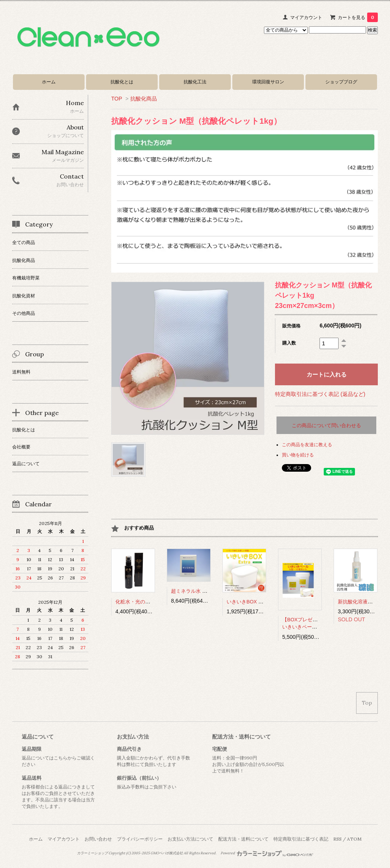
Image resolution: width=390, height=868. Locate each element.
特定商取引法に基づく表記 (301, 839)
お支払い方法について (190, 839)
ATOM (354, 839)
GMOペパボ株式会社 (167, 853)
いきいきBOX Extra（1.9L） (258, 602)
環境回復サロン (268, 82)
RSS (337, 839)
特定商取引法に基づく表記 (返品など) (320, 394)
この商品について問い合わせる (326, 425)
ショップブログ (341, 82)
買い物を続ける (298, 455)
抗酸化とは (122, 82)
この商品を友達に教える (307, 445)
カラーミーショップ (92, 853)
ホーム (49, 82)
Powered (267, 853)
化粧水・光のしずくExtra (143, 602)
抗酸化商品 (144, 99)
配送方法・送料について (243, 839)
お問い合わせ (98, 839)
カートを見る (358, 17)
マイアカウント (306, 17)
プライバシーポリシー (140, 839)
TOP (117, 99)
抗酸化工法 (195, 82)
